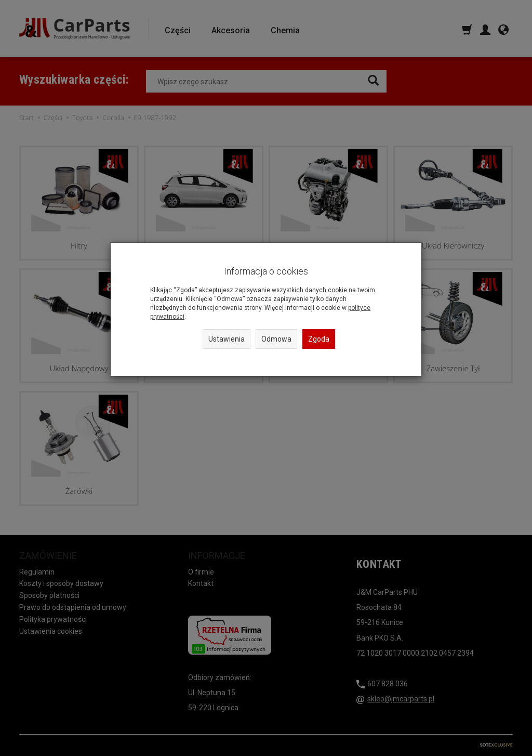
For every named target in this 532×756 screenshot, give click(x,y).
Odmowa (276, 339)
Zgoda (319, 339)
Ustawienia (227, 339)
